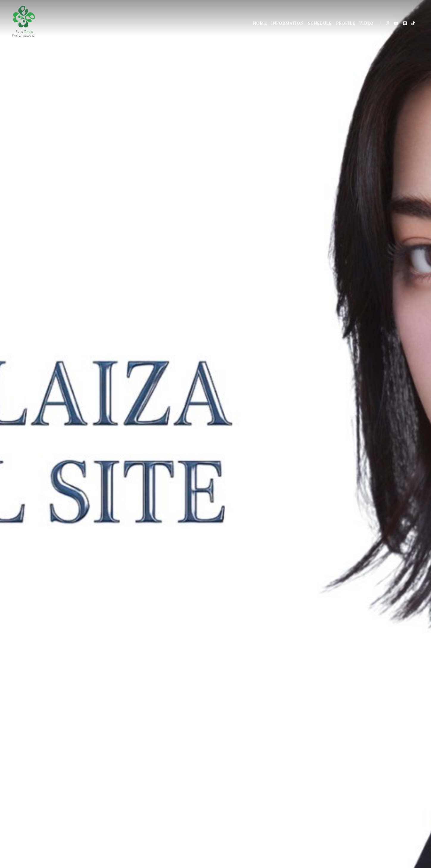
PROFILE (346, 24)
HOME (260, 24)
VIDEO (366, 24)
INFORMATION (287, 24)
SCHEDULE (320, 24)
